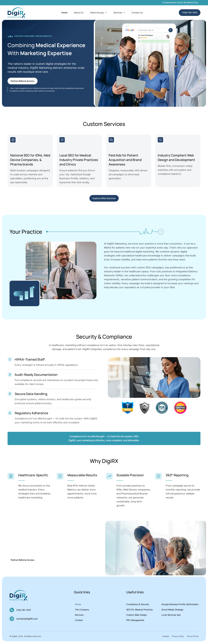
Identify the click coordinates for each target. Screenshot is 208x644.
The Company (82, 611)
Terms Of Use (193, 637)
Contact (79, 621)
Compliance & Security (138, 606)
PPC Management (135, 621)
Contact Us (137, 13)
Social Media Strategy (172, 611)
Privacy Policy (178, 637)
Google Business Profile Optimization (180, 606)
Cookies (166, 637)
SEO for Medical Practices (139, 611)
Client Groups (98, 13)
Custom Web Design (136, 616)
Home (64, 13)
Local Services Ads (171, 616)
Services (119, 13)
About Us (79, 13)
